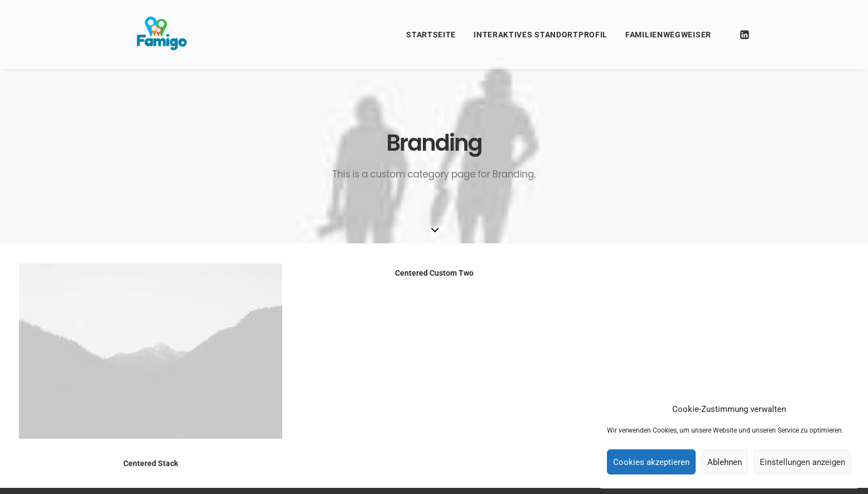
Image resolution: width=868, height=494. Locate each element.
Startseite (431, 35)
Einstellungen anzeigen (802, 462)
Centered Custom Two (434, 274)
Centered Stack (151, 463)
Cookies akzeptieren (651, 462)
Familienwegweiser (668, 35)
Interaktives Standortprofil (541, 35)
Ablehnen (725, 462)
